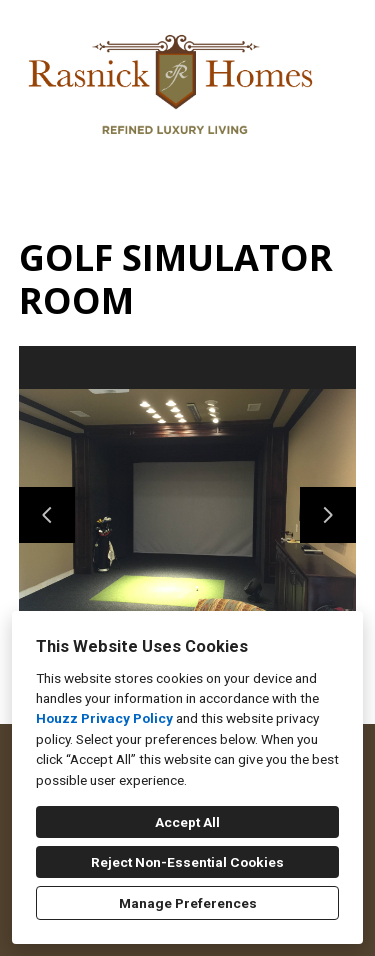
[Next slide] (328, 515)
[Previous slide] (47, 515)
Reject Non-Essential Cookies (187, 862)
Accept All (187, 822)
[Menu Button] (343, 36)
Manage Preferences (188, 903)
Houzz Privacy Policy (104, 718)
